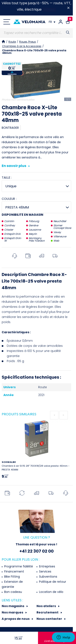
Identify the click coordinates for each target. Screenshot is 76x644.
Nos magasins (13, 606)
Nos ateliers (47, 606)
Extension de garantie (12, 584)
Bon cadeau (13, 592)
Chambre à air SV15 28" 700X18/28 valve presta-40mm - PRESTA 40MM (36, 466)
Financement (14, 571)
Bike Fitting (12, 577)
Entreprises (47, 566)
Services (45, 571)
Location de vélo (51, 592)
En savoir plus (16, 166)
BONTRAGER (10, 128)
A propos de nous (16, 619)
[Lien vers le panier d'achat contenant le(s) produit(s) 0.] (68, 22)
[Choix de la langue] (52, 22)
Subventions (48, 577)
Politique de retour (52, 582)
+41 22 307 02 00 (37, 551)
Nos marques (13, 612)
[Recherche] (36, 33)
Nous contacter (50, 619)
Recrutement (48, 612)
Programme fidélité (18, 566)
